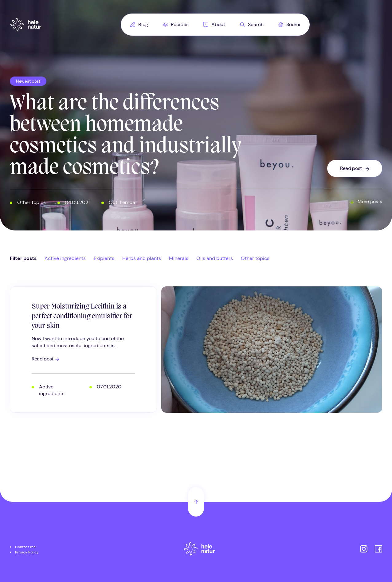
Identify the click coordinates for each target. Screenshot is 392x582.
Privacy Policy (27, 552)
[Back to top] (196, 502)
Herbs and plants (142, 258)
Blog (139, 24)
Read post (351, 168)
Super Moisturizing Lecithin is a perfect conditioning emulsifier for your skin (82, 316)
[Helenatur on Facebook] (378, 550)
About (214, 24)
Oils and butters (215, 258)
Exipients (104, 258)
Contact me (25, 547)
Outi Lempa (122, 202)
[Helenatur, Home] (26, 25)
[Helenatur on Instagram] (364, 550)
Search (252, 24)
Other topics (31, 202)
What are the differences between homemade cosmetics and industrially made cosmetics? (125, 136)
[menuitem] (139, 25)
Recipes (176, 24)
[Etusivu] (199, 550)
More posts (370, 202)
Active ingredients (65, 258)
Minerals (179, 258)
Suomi (289, 24)
